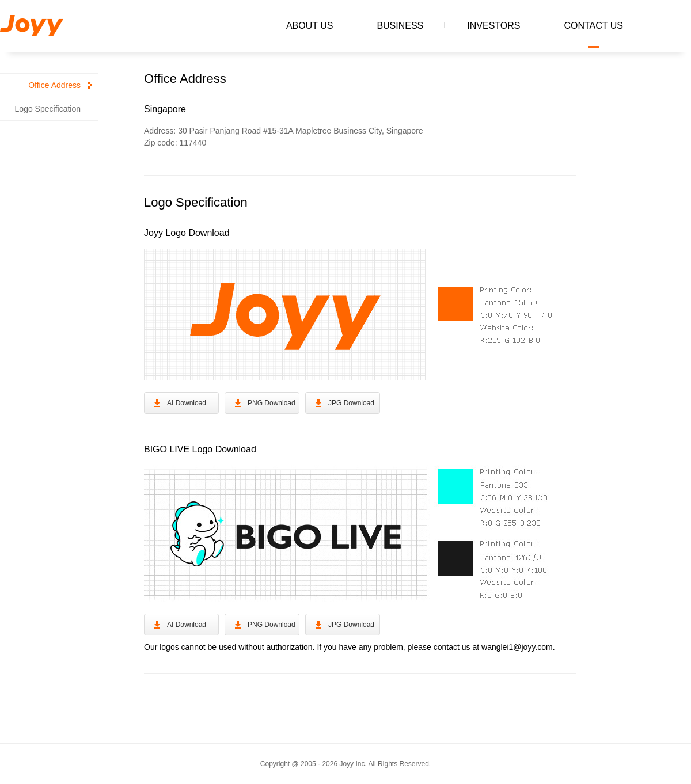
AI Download (187, 403)
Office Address (54, 85)
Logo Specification (48, 109)
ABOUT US (310, 26)
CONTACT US (593, 26)
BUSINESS (400, 26)
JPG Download (351, 403)
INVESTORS (493, 26)
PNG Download (272, 403)
